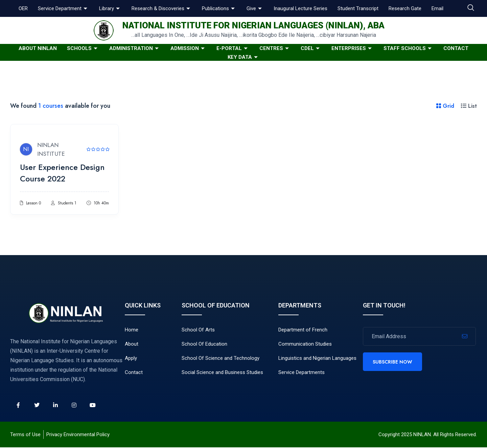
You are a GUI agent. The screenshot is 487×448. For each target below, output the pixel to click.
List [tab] (469, 106)
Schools (83, 48)
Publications (219, 8)
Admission (188, 48)
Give (255, 8)
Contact (456, 48)
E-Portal (233, 48)
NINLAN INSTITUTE (52, 150)
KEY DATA (243, 57)
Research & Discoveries (162, 8)
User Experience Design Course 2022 (64, 173)
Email (437, 8)
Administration (135, 48)
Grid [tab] (445, 106)
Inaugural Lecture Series (300, 8)
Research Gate (405, 8)
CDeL (311, 48)
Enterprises (352, 48)
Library (110, 8)
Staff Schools (408, 48)
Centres (275, 48)
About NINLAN (38, 48)
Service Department (63, 8)
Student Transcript (358, 8)
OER (23, 8)
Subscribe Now (392, 363)
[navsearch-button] (471, 8)
